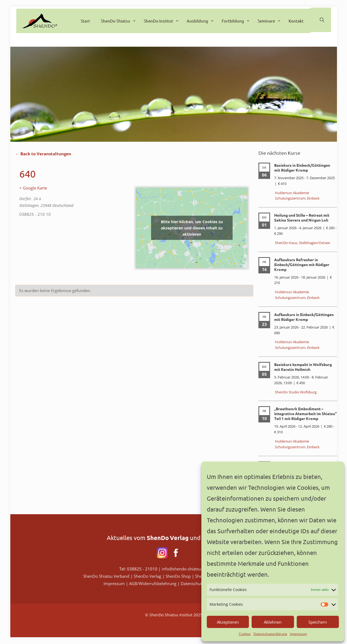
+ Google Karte (33, 188)
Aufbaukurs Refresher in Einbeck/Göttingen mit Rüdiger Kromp (302, 264)
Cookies (245, 634)
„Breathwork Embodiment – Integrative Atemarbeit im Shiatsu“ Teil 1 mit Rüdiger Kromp (305, 413)
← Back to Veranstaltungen (43, 154)
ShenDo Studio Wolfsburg (296, 392)
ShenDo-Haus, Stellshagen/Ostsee (302, 243)
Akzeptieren (228, 622)
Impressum (298, 634)
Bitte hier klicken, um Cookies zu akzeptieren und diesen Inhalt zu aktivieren (192, 228)
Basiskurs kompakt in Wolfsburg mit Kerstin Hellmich (303, 367)
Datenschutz (192, 583)
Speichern (318, 622)
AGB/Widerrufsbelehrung (153, 583)
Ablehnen (273, 622)
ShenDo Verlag (147, 576)
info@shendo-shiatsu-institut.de (191, 569)
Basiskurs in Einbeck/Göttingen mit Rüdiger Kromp (302, 168)
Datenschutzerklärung (270, 634)
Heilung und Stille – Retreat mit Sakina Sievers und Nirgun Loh (302, 217)
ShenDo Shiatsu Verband (106, 576)
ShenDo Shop (178, 576)
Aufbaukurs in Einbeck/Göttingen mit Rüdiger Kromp (304, 317)
